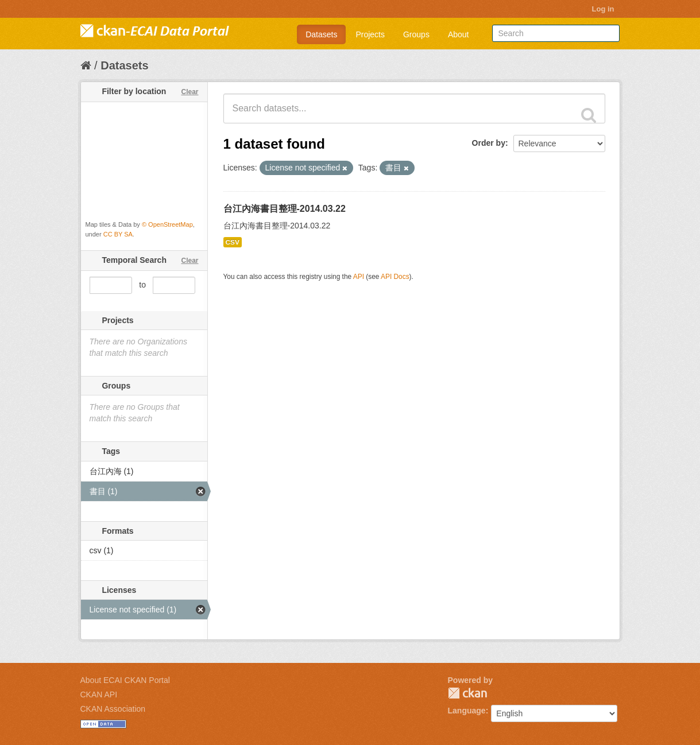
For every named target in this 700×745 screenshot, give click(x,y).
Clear (189, 92)
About (459, 34)
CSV (233, 242)
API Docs (395, 277)
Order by (489, 143)
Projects (370, 34)
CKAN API (99, 694)
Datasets (321, 34)
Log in (603, 9)
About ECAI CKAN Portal (125, 680)
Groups (416, 34)
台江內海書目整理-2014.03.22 (285, 209)
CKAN (467, 693)
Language (467, 711)
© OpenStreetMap (167, 224)
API (359, 277)
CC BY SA (118, 234)
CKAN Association (113, 709)
